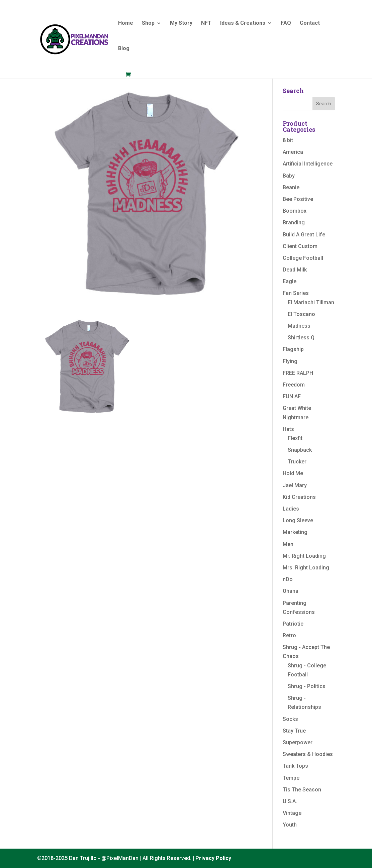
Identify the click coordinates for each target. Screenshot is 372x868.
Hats (288, 429)
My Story (181, 23)
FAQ (286, 23)
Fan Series (296, 293)
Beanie (291, 187)
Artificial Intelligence (308, 164)
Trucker (297, 462)
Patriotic (293, 624)
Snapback (300, 450)
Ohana (291, 591)
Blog (124, 49)
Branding (294, 223)
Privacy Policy (213, 858)
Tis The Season (302, 790)
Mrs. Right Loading (306, 568)
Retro (289, 635)
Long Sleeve (298, 520)
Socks (290, 719)
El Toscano (301, 314)
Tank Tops (295, 766)
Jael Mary (295, 485)
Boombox (295, 211)
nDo (288, 579)
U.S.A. (290, 801)
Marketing (295, 532)
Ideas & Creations (243, 23)
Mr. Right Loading (304, 556)
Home (126, 23)
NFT (206, 23)
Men (288, 544)
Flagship (293, 349)
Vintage (292, 813)
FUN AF (292, 396)
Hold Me (293, 473)
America (293, 152)
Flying (290, 361)
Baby (289, 176)
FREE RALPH (298, 373)
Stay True (294, 731)
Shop (148, 23)
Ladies (291, 509)
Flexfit (295, 438)
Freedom (294, 385)
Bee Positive (298, 199)
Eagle (290, 281)
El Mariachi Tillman (311, 302)
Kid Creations (299, 497)
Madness (299, 326)
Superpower (298, 742)
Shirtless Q (301, 338)
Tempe (291, 778)
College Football (303, 258)
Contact (310, 23)
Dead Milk (295, 270)
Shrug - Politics (307, 686)
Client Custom (300, 246)
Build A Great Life (304, 235)
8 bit (288, 140)
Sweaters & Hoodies (308, 754)
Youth (290, 825)
